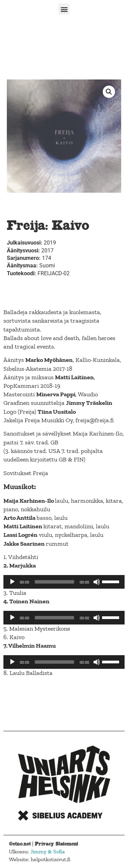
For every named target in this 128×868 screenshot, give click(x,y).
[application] (64, 582)
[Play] (12, 582)
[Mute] (97, 582)
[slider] (55, 582)
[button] (64, 9)
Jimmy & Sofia (48, 851)
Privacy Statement (56, 844)
